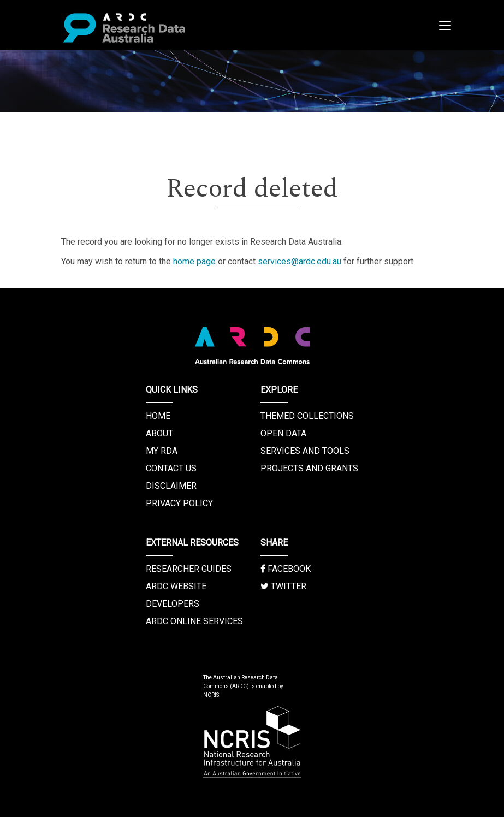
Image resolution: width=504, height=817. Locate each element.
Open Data (283, 433)
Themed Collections (307, 416)
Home (158, 416)
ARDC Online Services (194, 621)
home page (194, 261)
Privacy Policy (179, 503)
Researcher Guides (189, 569)
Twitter (283, 586)
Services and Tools (305, 451)
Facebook (286, 569)
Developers (173, 604)
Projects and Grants (309, 468)
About (159, 433)
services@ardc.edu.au (300, 261)
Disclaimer (171, 486)
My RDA (162, 451)
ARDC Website (176, 586)
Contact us (171, 468)
